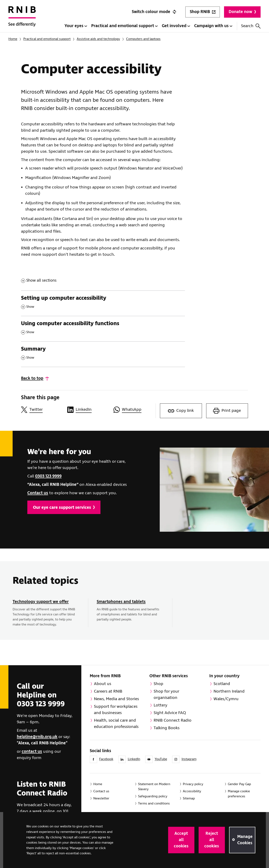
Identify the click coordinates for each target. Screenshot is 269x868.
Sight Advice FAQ (170, 713)
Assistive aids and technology (98, 39)
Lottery (160, 705)
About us (103, 684)
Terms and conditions (154, 804)
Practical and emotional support (124, 26)
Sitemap (189, 798)
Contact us (38, 493)
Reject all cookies (212, 840)
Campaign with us (213, 26)
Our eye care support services (64, 508)
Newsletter (101, 798)
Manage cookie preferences (239, 794)
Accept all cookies (181, 840)
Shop (158, 684)
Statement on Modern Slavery (154, 787)
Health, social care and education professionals (116, 724)
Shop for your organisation (166, 695)
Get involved (176, 26)
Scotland (222, 684)
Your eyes (76, 26)
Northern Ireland (229, 691)
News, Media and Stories (116, 699)
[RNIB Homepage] (22, 19)
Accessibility (192, 791)
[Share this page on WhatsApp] (134, 410)
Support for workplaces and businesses (116, 710)
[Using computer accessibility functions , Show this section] (103, 329)
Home (13, 39)
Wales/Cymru (226, 699)
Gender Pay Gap (239, 784)
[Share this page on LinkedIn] (88, 410)
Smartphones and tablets (121, 602)
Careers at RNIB (108, 691)
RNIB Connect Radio (173, 720)
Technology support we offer (41, 602)
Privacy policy (193, 784)
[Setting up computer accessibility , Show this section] (103, 303)
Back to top (32, 378)
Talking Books (167, 728)
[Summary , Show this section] (103, 354)
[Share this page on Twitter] (42, 410)
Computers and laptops (143, 39)
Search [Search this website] (251, 26)
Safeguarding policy (153, 796)
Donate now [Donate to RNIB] (242, 12)
